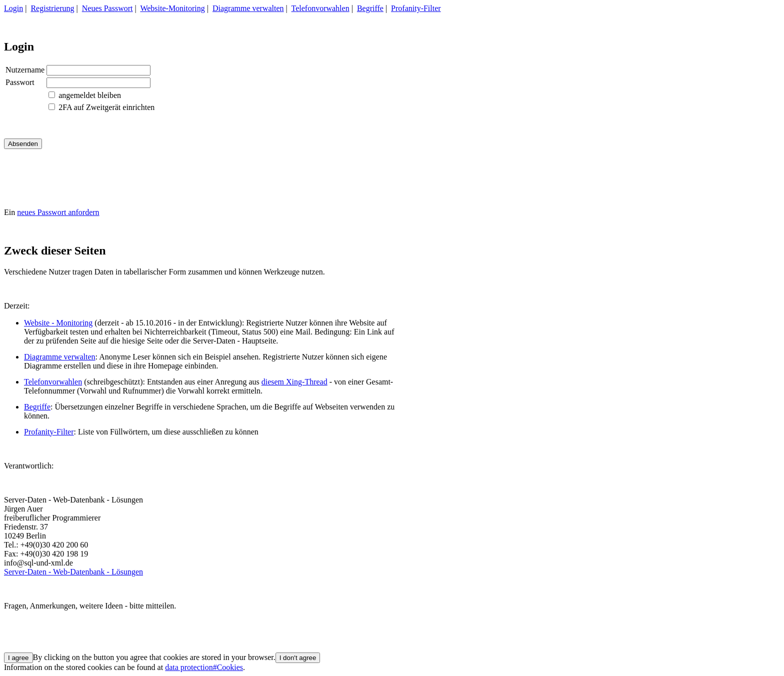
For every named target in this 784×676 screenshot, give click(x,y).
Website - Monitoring (58, 323)
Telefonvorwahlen (320, 8)
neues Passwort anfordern (58, 212)
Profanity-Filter (416, 8)
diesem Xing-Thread (294, 382)
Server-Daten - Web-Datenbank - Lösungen (73, 572)
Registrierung (52, 8)
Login (13, 8)
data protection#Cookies (204, 667)
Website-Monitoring (172, 8)
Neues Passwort (107, 8)
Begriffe (370, 8)
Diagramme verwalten (248, 8)
